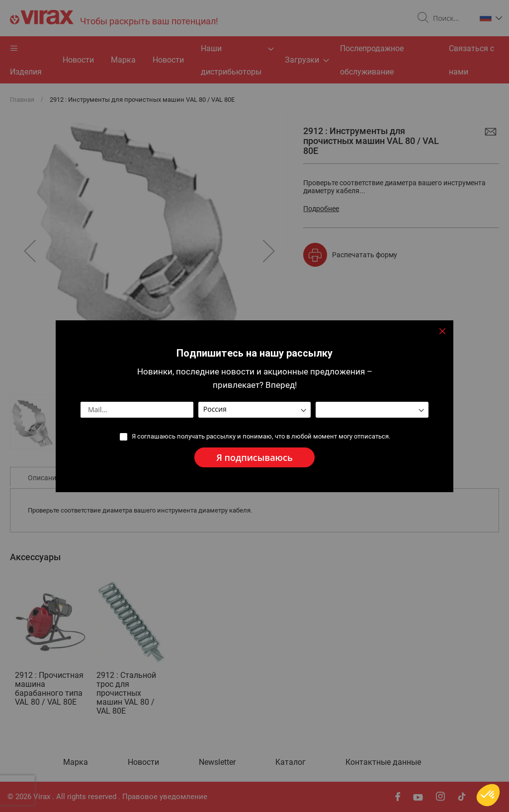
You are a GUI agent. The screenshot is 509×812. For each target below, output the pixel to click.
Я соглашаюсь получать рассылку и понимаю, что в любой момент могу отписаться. (261, 436)
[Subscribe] (254, 457)
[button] (488, 795)
